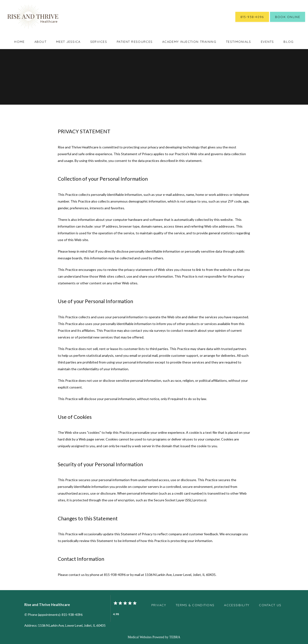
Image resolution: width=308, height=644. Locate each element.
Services (99, 42)
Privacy (159, 605)
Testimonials (239, 42)
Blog (289, 42)
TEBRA (175, 637)
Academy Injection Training (189, 42)
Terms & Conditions (195, 605)
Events (267, 42)
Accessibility (237, 605)
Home (19, 42)
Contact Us (270, 605)
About (41, 42)
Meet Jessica (68, 42)
